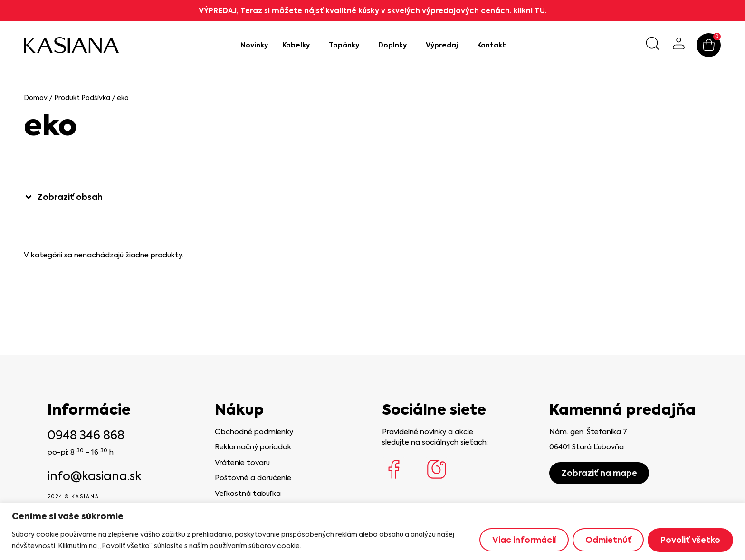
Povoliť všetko (690, 540)
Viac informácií (524, 540)
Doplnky (395, 45)
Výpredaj (444, 45)
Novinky (254, 45)
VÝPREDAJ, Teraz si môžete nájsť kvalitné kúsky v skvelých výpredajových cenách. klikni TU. (373, 11)
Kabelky (298, 45)
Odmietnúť (608, 540)
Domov (36, 98)
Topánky (346, 45)
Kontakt (492, 45)
